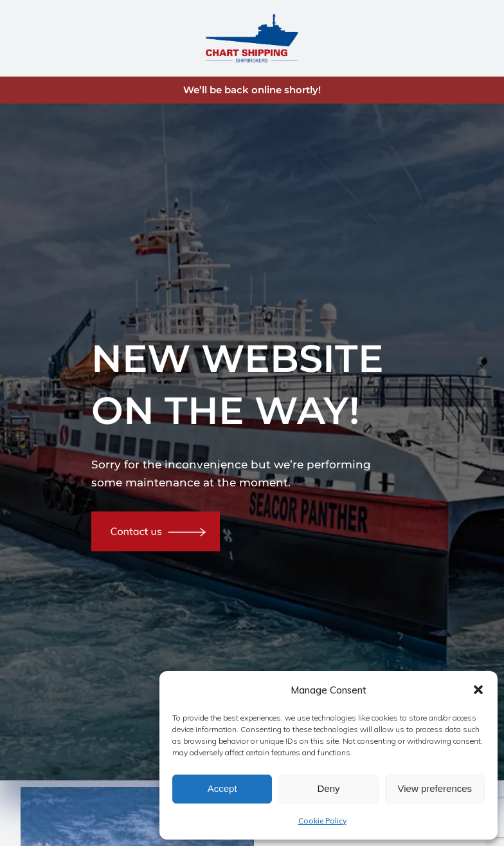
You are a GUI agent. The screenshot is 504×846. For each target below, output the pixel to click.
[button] (478, 690)
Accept (222, 788)
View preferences (435, 788)
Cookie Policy (322, 821)
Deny (328, 788)
